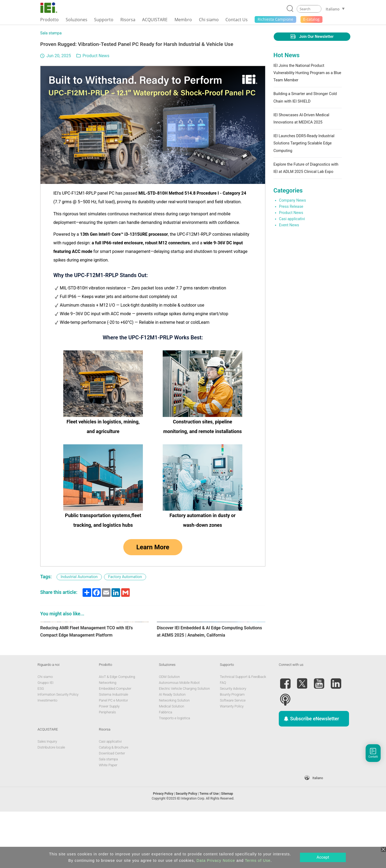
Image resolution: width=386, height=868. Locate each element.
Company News (293, 200)
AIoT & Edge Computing (117, 733)
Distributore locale (51, 804)
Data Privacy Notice (216, 860)
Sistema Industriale (114, 751)
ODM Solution (169, 733)
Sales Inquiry (47, 798)
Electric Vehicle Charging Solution (184, 745)
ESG (41, 745)
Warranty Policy (232, 763)
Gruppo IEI (46, 739)
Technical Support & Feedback (243, 733)
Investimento (47, 757)
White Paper (108, 821)
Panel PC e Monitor (114, 757)
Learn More (153, 547)
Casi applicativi (292, 219)
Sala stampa (51, 33)
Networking (108, 739)
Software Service (233, 757)
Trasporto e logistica (175, 774)
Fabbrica (166, 769)
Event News (289, 225)
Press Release (291, 207)
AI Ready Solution (172, 751)
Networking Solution (174, 757)
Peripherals (107, 769)
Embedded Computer (115, 745)
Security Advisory (233, 745)
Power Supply (109, 763)
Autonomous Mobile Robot (179, 739)
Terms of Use (258, 860)
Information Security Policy (58, 751)
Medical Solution (172, 763)
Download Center (112, 810)
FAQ (223, 739)
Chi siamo (45, 733)
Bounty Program (232, 751)
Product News (96, 56)
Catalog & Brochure (114, 804)
